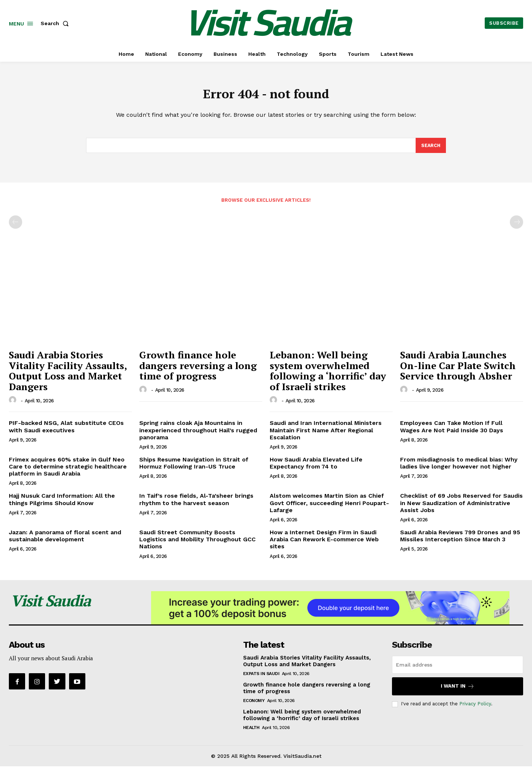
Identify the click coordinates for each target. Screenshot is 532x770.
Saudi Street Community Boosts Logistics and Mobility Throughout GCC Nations (197, 543)
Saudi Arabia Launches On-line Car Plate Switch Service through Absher (458, 369)
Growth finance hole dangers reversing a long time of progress (198, 369)
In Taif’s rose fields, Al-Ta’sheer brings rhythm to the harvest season (196, 503)
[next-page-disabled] (516, 226)
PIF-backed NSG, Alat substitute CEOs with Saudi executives (66, 430)
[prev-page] (16, 226)
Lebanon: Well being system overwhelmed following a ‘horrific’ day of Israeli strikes (328, 374)
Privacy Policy (475, 707)
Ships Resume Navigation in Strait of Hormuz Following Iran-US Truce (194, 467)
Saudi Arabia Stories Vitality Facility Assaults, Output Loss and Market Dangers (68, 374)
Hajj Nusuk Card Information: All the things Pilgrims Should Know (62, 503)
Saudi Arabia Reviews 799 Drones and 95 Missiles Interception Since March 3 (460, 539)
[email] (458, 668)
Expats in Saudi (261, 677)
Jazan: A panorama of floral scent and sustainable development (65, 539)
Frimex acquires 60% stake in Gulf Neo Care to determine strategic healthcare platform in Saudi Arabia (68, 470)
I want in (458, 690)
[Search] (430, 149)
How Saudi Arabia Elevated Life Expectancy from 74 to (316, 467)
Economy (254, 704)
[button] (56, 23)
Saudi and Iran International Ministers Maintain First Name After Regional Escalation (326, 434)
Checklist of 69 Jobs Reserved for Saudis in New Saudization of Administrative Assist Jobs (461, 506)
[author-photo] (14, 404)
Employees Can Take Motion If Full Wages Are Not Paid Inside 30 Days (452, 430)
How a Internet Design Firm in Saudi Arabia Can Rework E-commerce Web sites (324, 543)
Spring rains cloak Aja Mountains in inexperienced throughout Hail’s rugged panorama (198, 434)
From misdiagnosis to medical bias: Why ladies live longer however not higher (459, 467)
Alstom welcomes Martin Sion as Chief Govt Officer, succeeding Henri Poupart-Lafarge (329, 506)
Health (251, 731)
